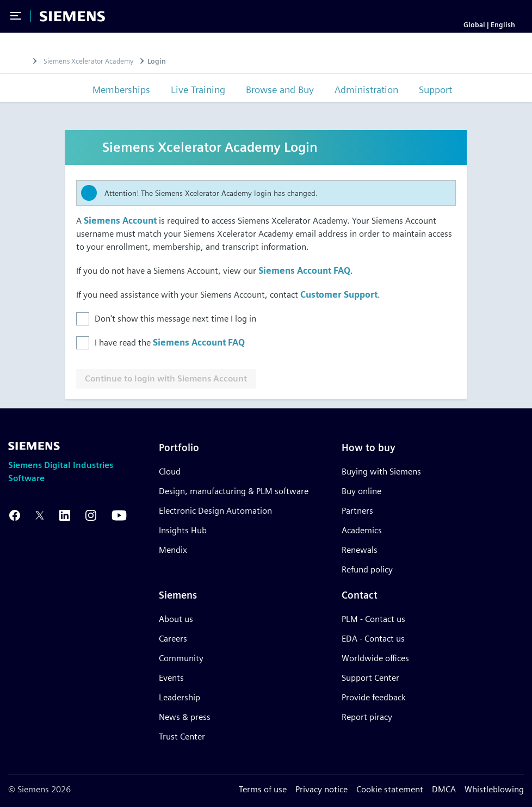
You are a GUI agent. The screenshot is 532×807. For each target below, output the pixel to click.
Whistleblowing (494, 789)
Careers (173, 639)
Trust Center (182, 737)
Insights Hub (183, 530)
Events (171, 678)
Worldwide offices (375, 658)
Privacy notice (321, 789)
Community (181, 658)
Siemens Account (120, 221)
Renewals (360, 550)
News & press (185, 717)
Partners (357, 511)
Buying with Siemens (381, 472)
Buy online (361, 491)
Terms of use (263, 789)
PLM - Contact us (373, 619)
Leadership (180, 697)
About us (176, 619)
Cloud (170, 472)
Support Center (370, 678)
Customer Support (339, 295)
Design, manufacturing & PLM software (234, 491)
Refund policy (367, 569)
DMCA (444, 789)
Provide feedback (374, 697)
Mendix (173, 550)
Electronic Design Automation (215, 511)
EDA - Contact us (373, 639)
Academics (362, 530)
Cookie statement (390, 789)
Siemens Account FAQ (304, 271)
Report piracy (367, 717)
